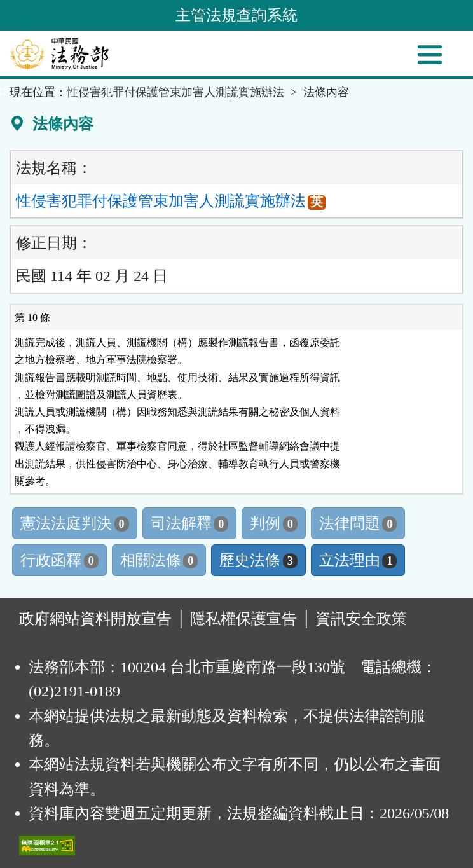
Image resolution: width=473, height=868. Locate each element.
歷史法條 (258, 560)
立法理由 (358, 560)
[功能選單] (430, 55)
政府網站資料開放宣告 (95, 619)
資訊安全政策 (361, 619)
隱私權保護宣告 (243, 619)
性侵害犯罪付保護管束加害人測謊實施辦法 (175, 92)
